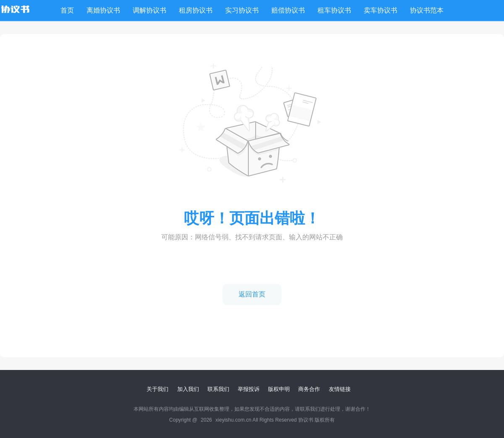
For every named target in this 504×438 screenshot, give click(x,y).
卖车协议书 (381, 10)
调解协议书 (150, 10)
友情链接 (340, 389)
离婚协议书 (103, 10)
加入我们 (188, 389)
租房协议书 (196, 10)
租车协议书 (334, 10)
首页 (67, 10)
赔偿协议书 (288, 10)
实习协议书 (242, 10)
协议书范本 (427, 10)
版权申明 (279, 389)
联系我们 (218, 389)
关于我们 (157, 389)
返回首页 (252, 294)
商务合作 (309, 389)
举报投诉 (249, 389)
